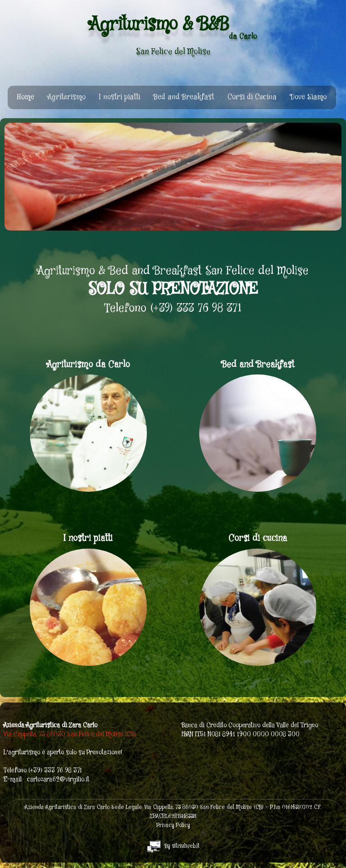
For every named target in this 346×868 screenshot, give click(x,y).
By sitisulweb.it (173, 846)
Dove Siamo (308, 97)
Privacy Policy (173, 825)
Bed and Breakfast (184, 97)
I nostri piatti (120, 97)
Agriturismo (67, 97)
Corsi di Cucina (252, 97)
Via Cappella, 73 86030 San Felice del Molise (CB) (70, 734)
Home (26, 97)
